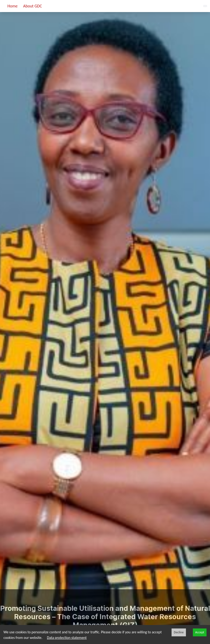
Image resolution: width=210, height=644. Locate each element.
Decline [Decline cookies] (179, 632)
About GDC (33, 6)
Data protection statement (67, 638)
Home (13, 6)
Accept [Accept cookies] (200, 632)
